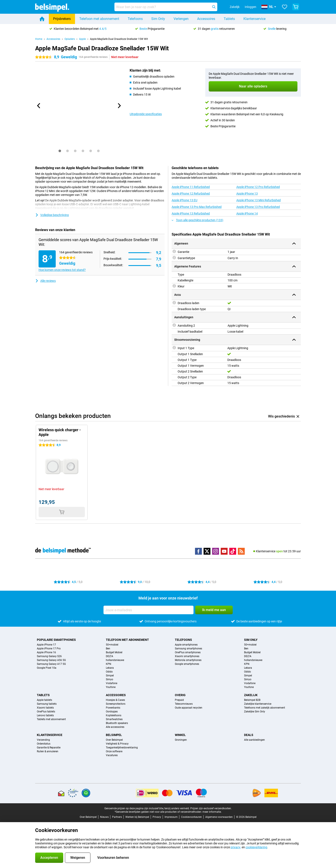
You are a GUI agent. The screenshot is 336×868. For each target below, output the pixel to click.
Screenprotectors (116, 704)
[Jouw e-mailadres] (148, 610)
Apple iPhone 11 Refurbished (191, 187)
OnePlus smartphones (188, 652)
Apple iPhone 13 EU (184, 200)
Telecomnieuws (184, 704)
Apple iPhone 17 (46, 645)
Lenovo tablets (45, 715)
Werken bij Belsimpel (137, 817)
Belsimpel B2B (252, 700)
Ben (108, 649)
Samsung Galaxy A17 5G (51, 664)
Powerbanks (113, 708)
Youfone (111, 687)
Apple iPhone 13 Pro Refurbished (258, 207)
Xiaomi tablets (45, 708)
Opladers (70, 39)
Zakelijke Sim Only (255, 712)
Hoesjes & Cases (115, 700)
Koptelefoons (114, 715)
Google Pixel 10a (47, 668)
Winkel (180, 735)
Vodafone (112, 683)
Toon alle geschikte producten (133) (197, 220)
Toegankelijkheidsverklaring (122, 748)
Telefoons (135, 19)
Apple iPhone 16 (46, 652)
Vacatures (112, 755)
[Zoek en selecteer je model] (166, 7)
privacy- (236, 847)
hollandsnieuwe (115, 660)
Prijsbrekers (62, 19)
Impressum (171, 817)
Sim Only (158, 19)
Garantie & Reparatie (49, 748)
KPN (109, 664)
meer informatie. (212, 812)
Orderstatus (44, 744)
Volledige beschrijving (52, 215)
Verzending (43, 740)
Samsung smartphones (188, 649)
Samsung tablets (47, 704)
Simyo (109, 679)
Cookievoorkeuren (191, 817)
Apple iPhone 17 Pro (49, 649)
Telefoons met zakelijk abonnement (265, 708)
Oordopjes (112, 712)
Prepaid (179, 700)
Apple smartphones (186, 645)
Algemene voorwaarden (219, 817)
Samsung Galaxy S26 (49, 656)
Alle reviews (45, 281)
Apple (82, 39)
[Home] (42, 19)
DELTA (109, 656)
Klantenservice (254, 19)
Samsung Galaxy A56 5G (51, 660)
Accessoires (206, 19)
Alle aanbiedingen (254, 740)
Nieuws (104, 817)
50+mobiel (112, 645)
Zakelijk (251, 695)
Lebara (110, 668)
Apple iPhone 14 (247, 213)
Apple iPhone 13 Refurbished (191, 213)
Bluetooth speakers (117, 723)
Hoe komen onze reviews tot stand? (62, 270)
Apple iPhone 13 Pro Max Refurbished (197, 207)
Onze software (114, 751)
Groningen (181, 740)
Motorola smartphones (188, 660)
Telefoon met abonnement (99, 19)
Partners (117, 817)
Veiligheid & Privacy (117, 744)
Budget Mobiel (114, 652)
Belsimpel (114, 735)
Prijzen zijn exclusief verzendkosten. (211, 808)
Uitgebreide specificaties (146, 114)
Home (39, 39)
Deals (249, 735)
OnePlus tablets (46, 712)
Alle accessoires (115, 727)
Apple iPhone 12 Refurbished (191, 194)
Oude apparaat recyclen (189, 708)
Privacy (157, 817)
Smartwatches (114, 719)
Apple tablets (44, 700)
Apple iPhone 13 (247, 194)
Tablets (229, 19)
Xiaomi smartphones (187, 656)
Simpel (110, 676)
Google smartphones (187, 664)
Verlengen (181, 19)
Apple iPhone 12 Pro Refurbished (258, 187)
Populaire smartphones (56, 640)
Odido (109, 672)
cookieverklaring (256, 847)
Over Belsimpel (114, 740)
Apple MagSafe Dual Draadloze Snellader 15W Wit (119, 39)
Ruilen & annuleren (48, 751)
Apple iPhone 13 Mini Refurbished (259, 200)
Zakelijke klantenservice (258, 704)
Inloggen (250, 7)
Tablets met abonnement (51, 719)
